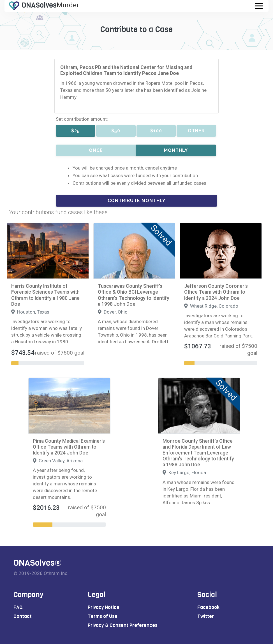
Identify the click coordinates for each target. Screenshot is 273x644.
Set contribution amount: (82, 119)
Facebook (208, 607)
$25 (76, 131)
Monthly (176, 150)
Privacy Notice (104, 607)
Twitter (206, 616)
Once (96, 150)
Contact (23, 616)
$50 (116, 131)
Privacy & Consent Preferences (123, 625)
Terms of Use (103, 616)
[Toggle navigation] (259, 6)
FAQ (18, 607)
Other (196, 131)
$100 (156, 131)
